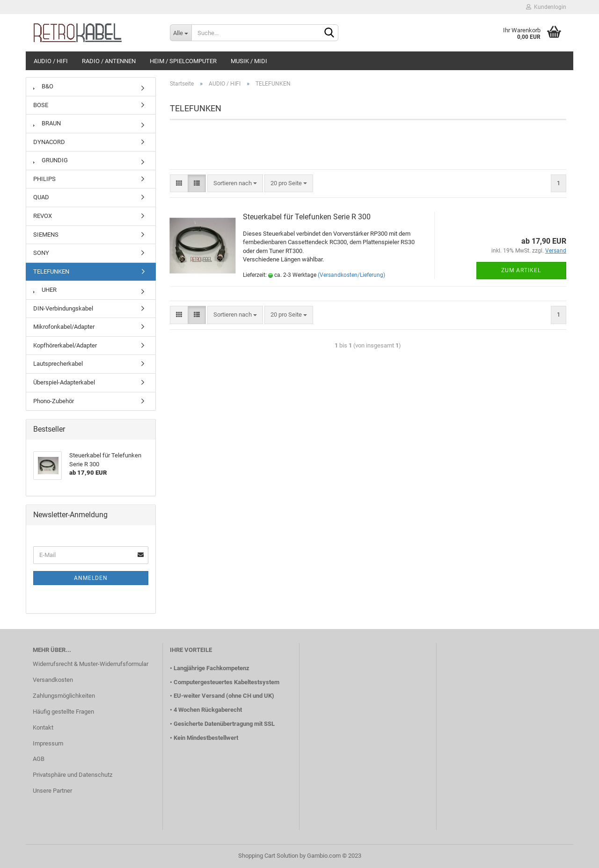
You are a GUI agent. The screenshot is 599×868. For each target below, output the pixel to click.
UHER (45, 290)
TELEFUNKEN (51, 271)
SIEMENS (46, 235)
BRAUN (47, 123)
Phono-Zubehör (54, 401)
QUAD (41, 197)
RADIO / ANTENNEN (109, 61)
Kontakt (43, 727)
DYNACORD (49, 142)
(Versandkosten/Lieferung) (351, 275)
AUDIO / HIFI (51, 61)
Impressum (48, 743)
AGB (39, 759)
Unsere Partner (52, 791)
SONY (41, 253)
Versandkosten (53, 680)
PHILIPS (44, 179)
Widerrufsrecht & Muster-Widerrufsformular (91, 664)
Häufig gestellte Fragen (63, 712)
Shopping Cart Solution (268, 856)
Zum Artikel (521, 270)
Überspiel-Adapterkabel (64, 382)
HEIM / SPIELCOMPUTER (183, 61)
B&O (43, 86)
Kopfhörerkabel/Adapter (65, 345)
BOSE (41, 105)
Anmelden (91, 578)
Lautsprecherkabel (58, 364)
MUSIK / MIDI (249, 61)
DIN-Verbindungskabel (63, 308)
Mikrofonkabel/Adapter (64, 327)
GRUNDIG (51, 160)
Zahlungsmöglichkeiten (64, 696)
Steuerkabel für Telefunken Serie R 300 (307, 217)
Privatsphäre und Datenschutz (73, 775)
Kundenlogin (546, 7)
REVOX (43, 216)
